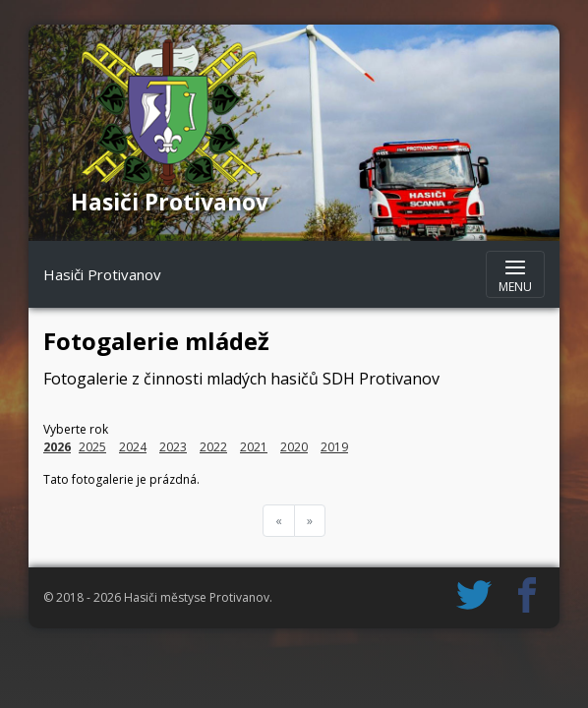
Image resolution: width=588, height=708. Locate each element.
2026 (57, 447)
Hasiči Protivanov (102, 274)
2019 (334, 447)
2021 (254, 447)
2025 (92, 447)
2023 (173, 447)
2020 (294, 447)
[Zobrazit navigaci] (515, 274)
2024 (133, 447)
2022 (213, 447)
